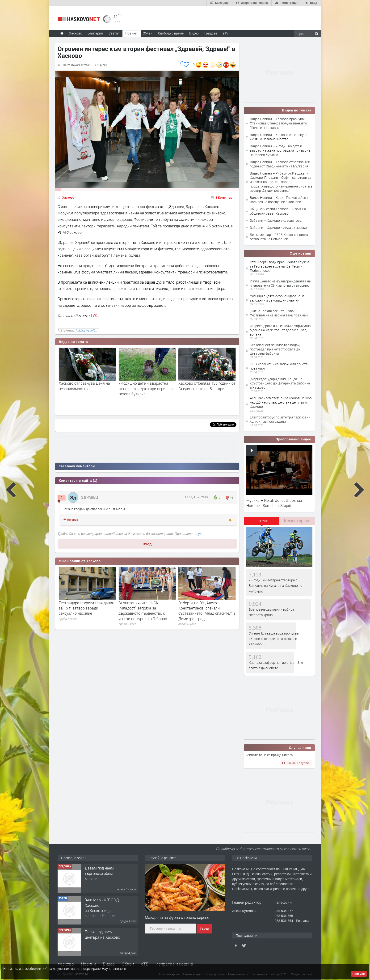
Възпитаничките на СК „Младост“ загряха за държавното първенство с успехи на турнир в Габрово (203, 611)
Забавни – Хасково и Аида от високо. (279, 228)
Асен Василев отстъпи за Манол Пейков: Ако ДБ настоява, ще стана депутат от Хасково (281, 402)
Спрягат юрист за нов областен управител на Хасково (87, 605)
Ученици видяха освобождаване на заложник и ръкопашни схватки (277, 298)
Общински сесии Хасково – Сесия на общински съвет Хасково (278, 211)
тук (199, 534)
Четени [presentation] (262, 521)
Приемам (359, 974)
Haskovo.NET (87, 330)
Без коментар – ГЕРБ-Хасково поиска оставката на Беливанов (279, 237)
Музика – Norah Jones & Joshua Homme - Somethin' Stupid (274, 503)
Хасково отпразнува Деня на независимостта (144, 386)
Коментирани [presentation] (297, 521)
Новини (131, 33)
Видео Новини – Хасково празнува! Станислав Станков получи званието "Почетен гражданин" (278, 123)
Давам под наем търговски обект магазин (99, 897)
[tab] (262, 522)
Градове (211, 33)
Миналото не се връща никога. (270, 755)
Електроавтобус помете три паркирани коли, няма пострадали (280, 419)
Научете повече (114, 969)
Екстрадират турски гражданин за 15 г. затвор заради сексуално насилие (146, 608)
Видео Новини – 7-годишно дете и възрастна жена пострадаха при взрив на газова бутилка (280, 150)
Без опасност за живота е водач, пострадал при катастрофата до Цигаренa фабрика (275, 349)
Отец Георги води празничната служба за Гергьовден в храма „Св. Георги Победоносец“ (280, 266)
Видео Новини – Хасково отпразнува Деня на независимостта (279, 137)
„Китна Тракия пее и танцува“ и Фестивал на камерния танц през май (279, 313)
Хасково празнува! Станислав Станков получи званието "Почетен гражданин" (85, 388)
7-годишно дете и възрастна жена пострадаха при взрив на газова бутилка (206, 388)
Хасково (68, 197)
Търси (204, 929)
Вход (147, 544)
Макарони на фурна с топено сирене (177, 917)
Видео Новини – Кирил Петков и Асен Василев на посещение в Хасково (279, 200)
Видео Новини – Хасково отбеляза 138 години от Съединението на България (280, 164)
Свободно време (171, 33)
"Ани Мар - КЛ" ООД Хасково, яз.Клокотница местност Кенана (102, 932)
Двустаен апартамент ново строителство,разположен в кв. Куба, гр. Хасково (108, 868)
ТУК (94, 315)
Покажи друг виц (296, 763)
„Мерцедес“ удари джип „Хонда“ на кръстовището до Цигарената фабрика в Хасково (280, 383)
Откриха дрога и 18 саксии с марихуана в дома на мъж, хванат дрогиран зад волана (280, 330)
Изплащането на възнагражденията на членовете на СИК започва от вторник (280, 283)
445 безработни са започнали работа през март (279, 366)
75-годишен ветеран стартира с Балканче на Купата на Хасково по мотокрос (275, 586)
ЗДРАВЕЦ (90, 497)
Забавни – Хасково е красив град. (276, 220)
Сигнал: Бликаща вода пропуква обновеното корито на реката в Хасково (274, 639)
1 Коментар (224, 197)
